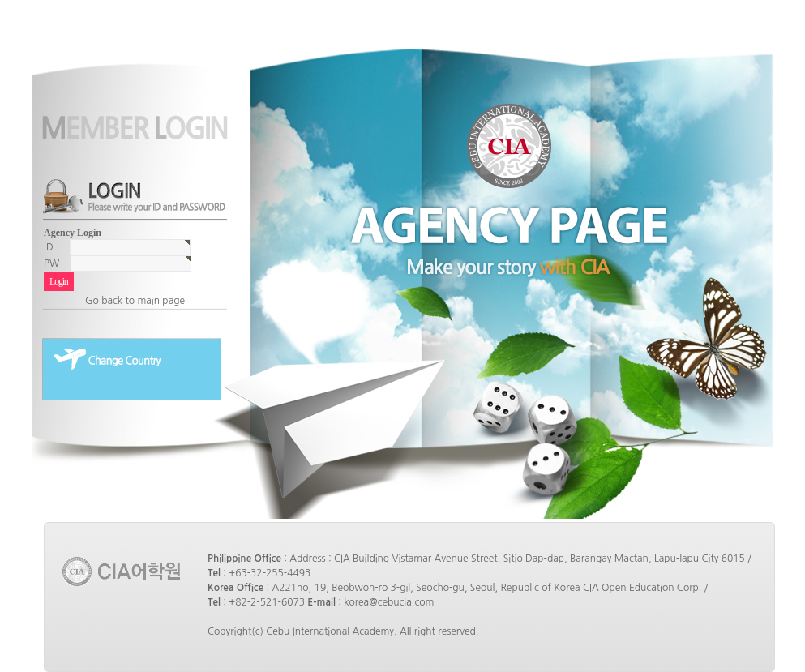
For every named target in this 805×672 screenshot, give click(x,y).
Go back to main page (135, 301)
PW (51, 263)
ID (55, 247)
